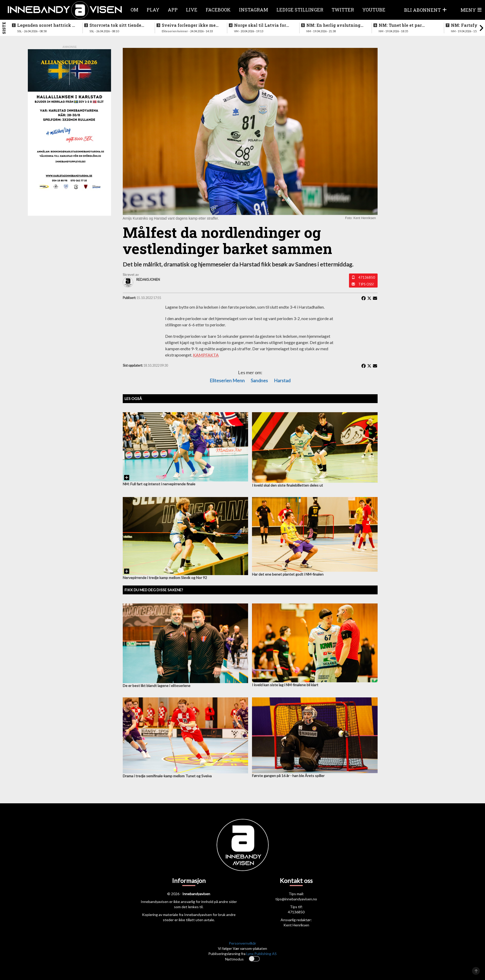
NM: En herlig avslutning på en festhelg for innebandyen (333, 25)
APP (173, 10)
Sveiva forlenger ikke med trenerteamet (190, 25)
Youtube (374, 10)
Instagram (254, 10)
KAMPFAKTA (206, 355)
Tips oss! (366, 284)
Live (192, 10)
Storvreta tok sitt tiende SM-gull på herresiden (115, 25)
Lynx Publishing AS (261, 954)
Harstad (282, 380)
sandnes (259, 380)
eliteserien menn (227, 380)
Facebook (218, 10)
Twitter (343, 10)
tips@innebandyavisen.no (296, 899)
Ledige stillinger (300, 10)
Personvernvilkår (242, 943)
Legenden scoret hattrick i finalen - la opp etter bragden (45, 25)
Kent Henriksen (296, 925)
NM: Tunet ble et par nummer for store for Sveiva (401, 25)
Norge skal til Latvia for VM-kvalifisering (260, 25)
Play (153, 10)
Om (134, 10)
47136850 (367, 277)
